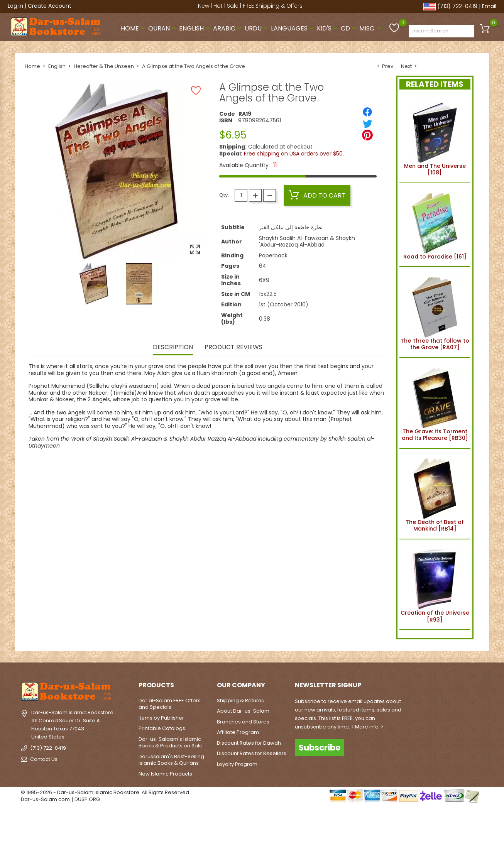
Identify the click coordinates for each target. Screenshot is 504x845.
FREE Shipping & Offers (273, 6)
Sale (233, 6)
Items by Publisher (161, 718)
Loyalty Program (237, 764)
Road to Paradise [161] (435, 225)
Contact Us (44, 759)
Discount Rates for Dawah (249, 743)
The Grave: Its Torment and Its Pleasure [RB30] (435, 403)
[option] (94, 284)
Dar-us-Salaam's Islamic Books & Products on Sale (171, 743)
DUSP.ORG (87, 799)
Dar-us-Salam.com (45, 799)
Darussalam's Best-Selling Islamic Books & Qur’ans (171, 760)
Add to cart (317, 195)
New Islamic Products (165, 774)
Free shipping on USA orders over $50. (294, 154)
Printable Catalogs (162, 728)
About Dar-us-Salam (243, 711)
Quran (163, 28)
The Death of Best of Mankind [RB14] (435, 494)
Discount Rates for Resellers (252, 753)
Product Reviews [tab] (233, 348)
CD (349, 28)
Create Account (50, 6)
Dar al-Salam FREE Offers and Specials (170, 704)
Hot (218, 6)
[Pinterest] (367, 135)
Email (489, 6)
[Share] (367, 112)
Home (134, 28)
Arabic (228, 28)
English (195, 28)
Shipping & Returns (240, 701)
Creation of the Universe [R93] (435, 585)
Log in (15, 6)
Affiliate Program (238, 732)
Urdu (257, 28)
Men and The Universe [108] (435, 138)
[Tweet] (367, 123)
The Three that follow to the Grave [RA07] (435, 312)
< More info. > (367, 727)
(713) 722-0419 (457, 6)
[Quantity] (241, 195)
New (204, 6)
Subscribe (320, 747)
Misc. (371, 28)
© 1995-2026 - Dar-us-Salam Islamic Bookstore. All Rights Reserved (105, 792)
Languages (293, 28)
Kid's (328, 28)
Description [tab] (173, 348)
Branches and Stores (243, 722)
